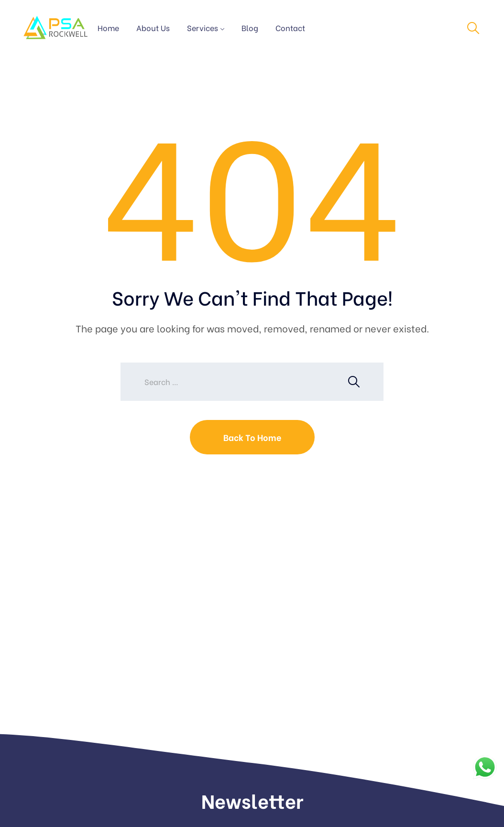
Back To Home (252, 437)
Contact (290, 28)
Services (203, 28)
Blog (250, 28)
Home (108, 28)
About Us (153, 28)
